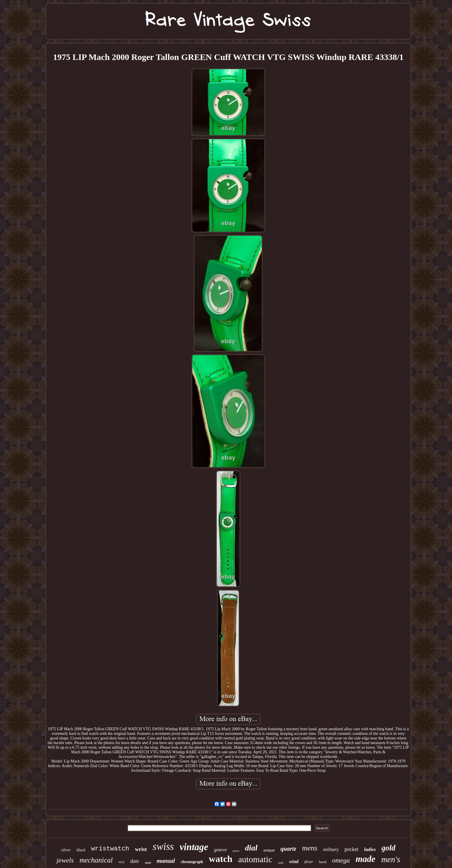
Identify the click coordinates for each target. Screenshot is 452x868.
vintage (194, 847)
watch (221, 859)
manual (166, 861)
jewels (65, 860)
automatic (255, 859)
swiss (163, 847)
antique (269, 850)
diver (309, 862)
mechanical (96, 860)
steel (148, 863)
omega (341, 860)
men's (391, 859)
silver (66, 850)
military (331, 849)
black (81, 850)
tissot (236, 851)
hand (323, 862)
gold (389, 848)
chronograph (192, 862)
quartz (288, 849)
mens (310, 848)
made (366, 859)
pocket (351, 849)
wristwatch (110, 849)
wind (294, 862)
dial (251, 848)
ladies (370, 849)
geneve (220, 850)
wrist (141, 849)
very (122, 862)
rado (281, 863)
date (135, 861)
